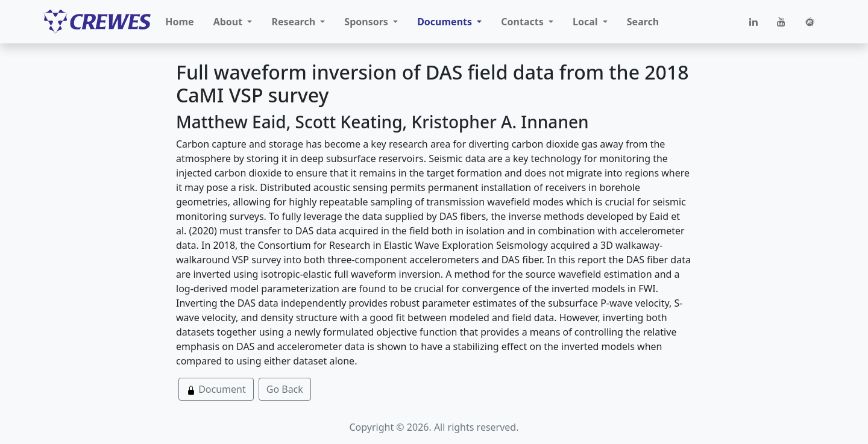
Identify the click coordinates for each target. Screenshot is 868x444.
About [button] (229, 22)
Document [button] (216, 389)
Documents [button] (446, 22)
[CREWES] (97, 22)
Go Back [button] (285, 389)
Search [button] (643, 22)
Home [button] (179, 22)
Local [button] (587, 22)
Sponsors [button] (367, 22)
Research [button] (294, 22)
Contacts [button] (524, 22)
